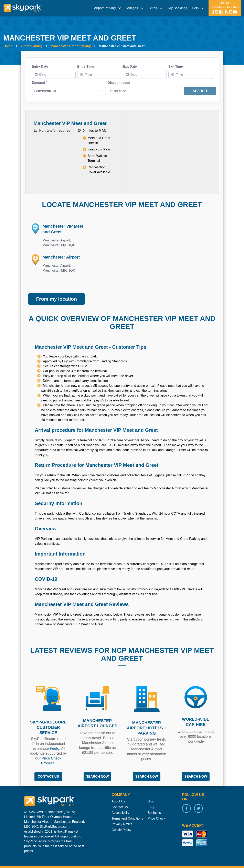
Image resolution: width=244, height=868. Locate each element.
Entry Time (86, 66)
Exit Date (130, 66)
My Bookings (178, 8)
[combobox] (99, 75)
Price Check (156, 810)
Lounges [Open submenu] (135, 8)
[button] (108, 8)
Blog (151, 793)
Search (200, 91)
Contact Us (120, 799)
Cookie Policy (121, 821)
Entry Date (40, 66)
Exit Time (176, 66)
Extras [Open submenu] (156, 8)
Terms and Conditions (127, 810)
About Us (118, 793)
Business (154, 804)
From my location (56, 291)
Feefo (54, 740)
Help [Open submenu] (199, 8)
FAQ (151, 799)
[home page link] (22, 8)
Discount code (119, 83)
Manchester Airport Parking (71, 46)
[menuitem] (108, 8)
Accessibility (120, 804)
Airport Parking (31, 46)
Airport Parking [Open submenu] (108, 8)
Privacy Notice (122, 816)
